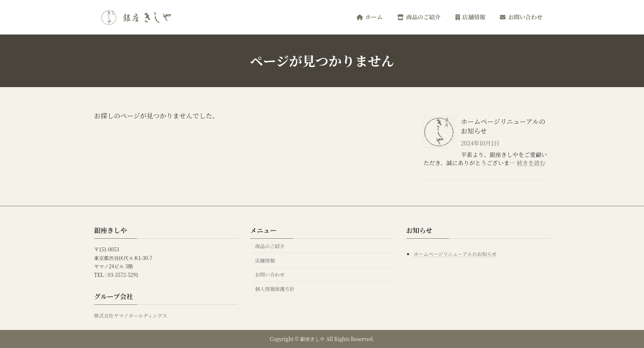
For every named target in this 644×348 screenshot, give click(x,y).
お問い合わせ (270, 274)
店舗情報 (265, 260)
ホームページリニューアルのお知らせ (503, 126)
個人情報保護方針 (275, 289)
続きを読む (531, 163)
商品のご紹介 (270, 245)
